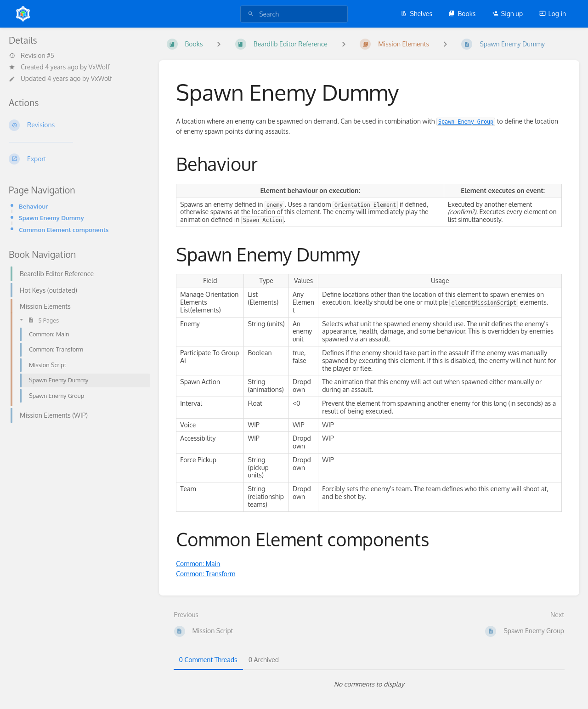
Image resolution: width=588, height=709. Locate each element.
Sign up (507, 14)
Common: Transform (206, 574)
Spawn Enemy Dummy (51, 218)
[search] (294, 14)
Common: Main (198, 564)
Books (462, 14)
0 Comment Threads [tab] (208, 660)
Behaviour (33, 206)
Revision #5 (31, 56)
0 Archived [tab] (264, 660)
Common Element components (64, 230)
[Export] (76, 159)
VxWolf (99, 67)
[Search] (251, 14)
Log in (553, 14)
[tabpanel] (369, 684)
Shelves (416, 14)
